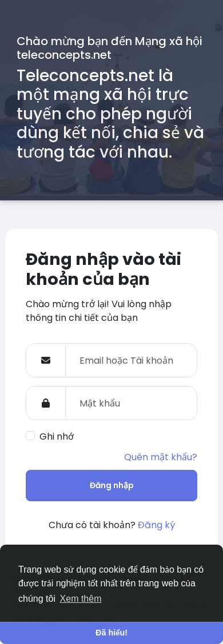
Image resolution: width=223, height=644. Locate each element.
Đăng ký (156, 525)
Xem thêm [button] (81, 599)
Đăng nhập (112, 485)
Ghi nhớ (57, 436)
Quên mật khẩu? (161, 457)
